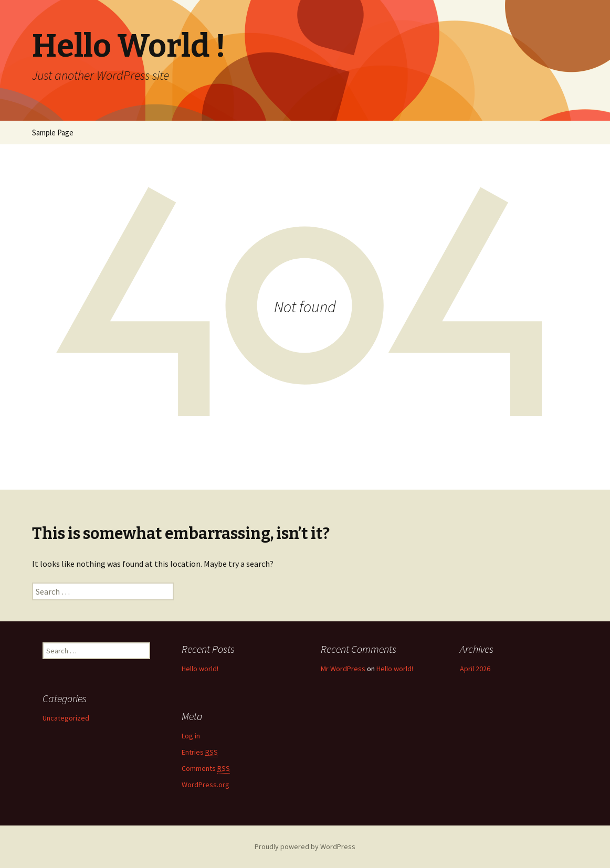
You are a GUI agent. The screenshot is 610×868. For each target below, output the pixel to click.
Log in (191, 736)
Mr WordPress (343, 669)
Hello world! (200, 669)
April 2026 (475, 669)
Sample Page (53, 133)
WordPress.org (206, 785)
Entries (200, 752)
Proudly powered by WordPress (305, 846)
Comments (206, 769)
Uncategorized (66, 718)
